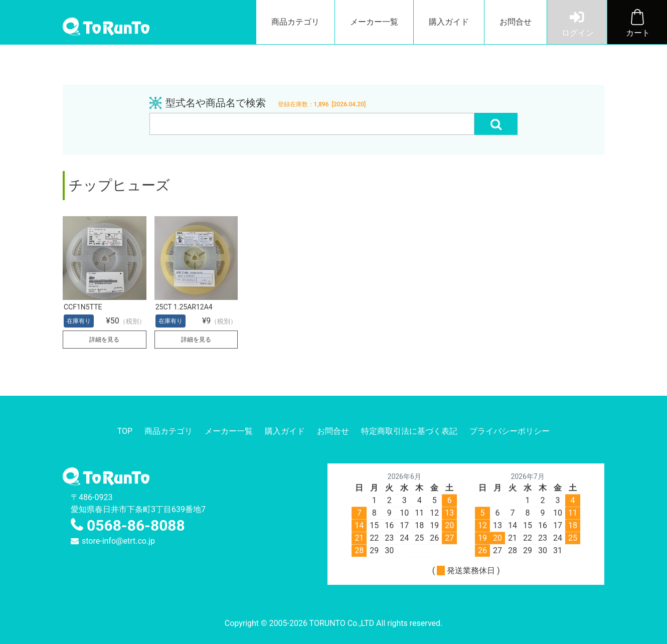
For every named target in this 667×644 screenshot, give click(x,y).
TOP (125, 431)
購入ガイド (449, 22)
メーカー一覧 (374, 22)
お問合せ (516, 22)
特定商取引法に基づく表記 (409, 431)
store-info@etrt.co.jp (118, 541)
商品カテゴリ (295, 22)
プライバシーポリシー (510, 431)
